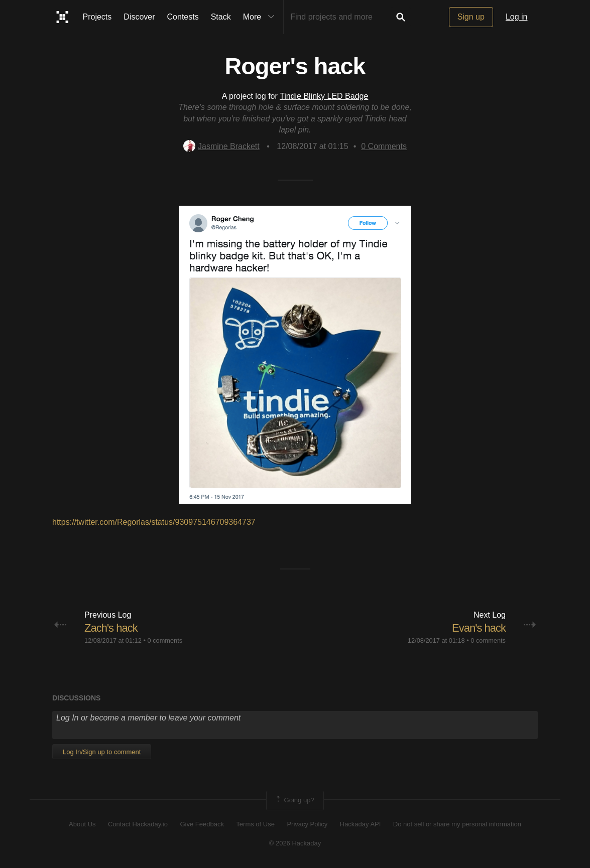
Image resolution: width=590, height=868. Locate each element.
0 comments (165, 640)
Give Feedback (202, 824)
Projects (97, 17)
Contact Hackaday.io (138, 824)
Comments (384, 146)
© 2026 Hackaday (295, 843)
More (261, 17)
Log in (517, 17)
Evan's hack (479, 628)
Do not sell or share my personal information (457, 824)
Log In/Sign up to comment (102, 752)
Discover (139, 17)
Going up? (294, 800)
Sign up (471, 17)
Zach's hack (111, 628)
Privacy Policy (307, 824)
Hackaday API (361, 824)
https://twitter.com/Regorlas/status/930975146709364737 (154, 522)
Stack (221, 17)
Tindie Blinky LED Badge (324, 96)
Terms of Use (255, 824)
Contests (183, 17)
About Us (82, 824)
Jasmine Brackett (221, 146)
